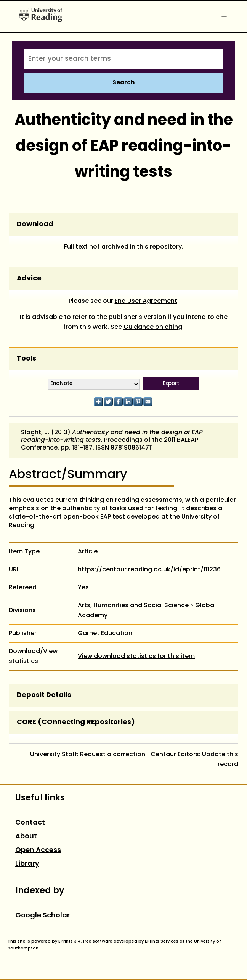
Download (35, 224)
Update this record (220, 760)
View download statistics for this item (136, 657)
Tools (26, 359)
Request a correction (113, 755)
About (26, 837)
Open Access (38, 850)
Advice (29, 279)
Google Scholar (43, 916)
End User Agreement (146, 301)
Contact (30, 823)
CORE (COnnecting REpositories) (76, 722)
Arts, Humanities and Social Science (133, 606)
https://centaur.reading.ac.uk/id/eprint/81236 (149, 570)
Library (27, 864)
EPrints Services (162, 941)
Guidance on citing (153, 327)
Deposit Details (44, 695)
